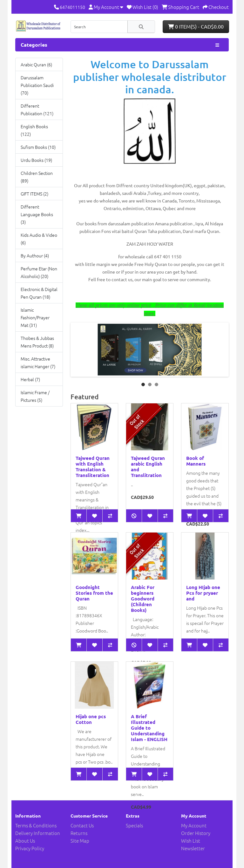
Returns (79, 833)
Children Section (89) (37, 177)
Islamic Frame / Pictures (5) (35, 396)
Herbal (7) (30, 379)
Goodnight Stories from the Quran (94, 593)
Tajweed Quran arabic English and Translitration (148, 467)
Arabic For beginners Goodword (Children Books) (143, 599)
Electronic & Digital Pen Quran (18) (39, 293)
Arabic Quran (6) (36, 64)
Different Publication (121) (37, 109)
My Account (194, 825)
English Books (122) (34, 130)
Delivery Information (38, 833)
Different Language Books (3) (37, 214)
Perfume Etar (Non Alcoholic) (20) (39, 272)
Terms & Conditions (36, 825)
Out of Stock (137, 422)
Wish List (191, 841)
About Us (25, 841)
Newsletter (193, 848)
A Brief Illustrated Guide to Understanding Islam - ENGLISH (149, 728)
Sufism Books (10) (38, 147)
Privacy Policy (30, 848)
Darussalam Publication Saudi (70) (37, 85)
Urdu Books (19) (36, 160)
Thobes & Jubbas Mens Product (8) (37, 342)
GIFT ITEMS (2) (34, 194)
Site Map (80, 841)
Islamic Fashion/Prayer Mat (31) (35, 317)
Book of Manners (196, 461)
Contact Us (82, 825)
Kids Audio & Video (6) (39, 239)
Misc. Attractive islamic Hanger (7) (38, 362)
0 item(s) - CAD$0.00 (196, 26)
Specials (134, 825)
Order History (196, 833)
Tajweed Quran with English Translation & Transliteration (93, 467)
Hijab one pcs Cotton (91, 719)
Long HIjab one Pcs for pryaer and (203, 593)
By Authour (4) (35, 255)
